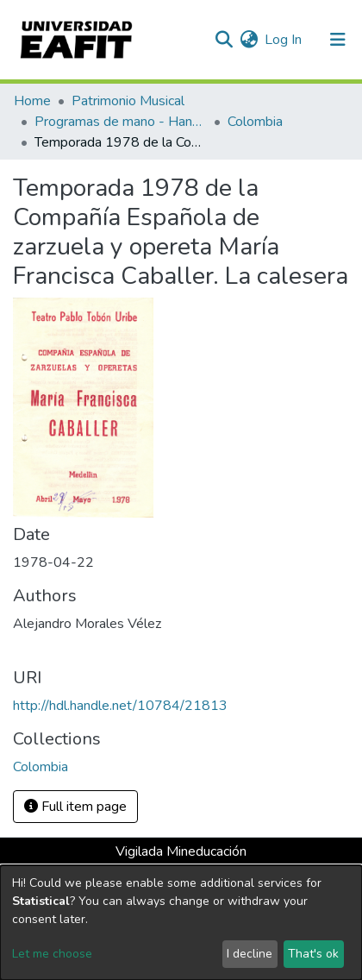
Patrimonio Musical (128, 101)
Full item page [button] (75, 807)
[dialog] (181, 923)
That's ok (313, 954)
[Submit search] (224, 40)
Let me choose (52, 954)
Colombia (255, 122)
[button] (249, 40)
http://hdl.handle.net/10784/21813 (120, 706)
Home (32, 101)
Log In (284, 40)
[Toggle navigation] (338, 40)
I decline (250, 954)
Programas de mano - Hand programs (121, 122)
